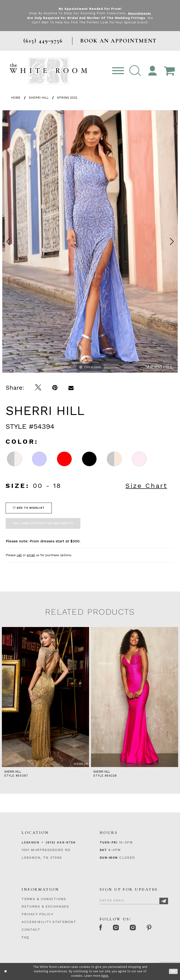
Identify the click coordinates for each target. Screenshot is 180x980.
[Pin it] (55, 388)
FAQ (25, 937)
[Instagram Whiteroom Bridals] (135, 928)
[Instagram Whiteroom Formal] (118, 928)
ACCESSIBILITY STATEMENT (49, 922)
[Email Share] (71, 388)
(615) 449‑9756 (61, 842)
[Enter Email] (134, 900)
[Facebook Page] (101, 928)
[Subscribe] (164, 901)
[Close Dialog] (6, 971)
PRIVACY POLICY (37, 914)
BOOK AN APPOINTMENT (118, 41)
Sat (103, 850)
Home (16, 98)
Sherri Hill (39, 98)
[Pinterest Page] (153, 928)
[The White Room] (48, 71)
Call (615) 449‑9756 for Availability (43, 523)
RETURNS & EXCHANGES (45, 906)
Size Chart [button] (146, 486)
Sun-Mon (109, 858)
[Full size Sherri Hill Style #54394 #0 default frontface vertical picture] (90, 241)
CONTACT (31, 930)
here (105, 976)
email (31, 555)
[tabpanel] (90, 241)
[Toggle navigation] (118, 71)
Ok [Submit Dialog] (173, 971)
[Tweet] (38, 388)
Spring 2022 (67, 98)
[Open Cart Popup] (169, 71)
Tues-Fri (109, 842)
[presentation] (45, 697)
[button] (135, 71)
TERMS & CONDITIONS (44, 899)
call (19, 555)
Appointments (139, 13)
